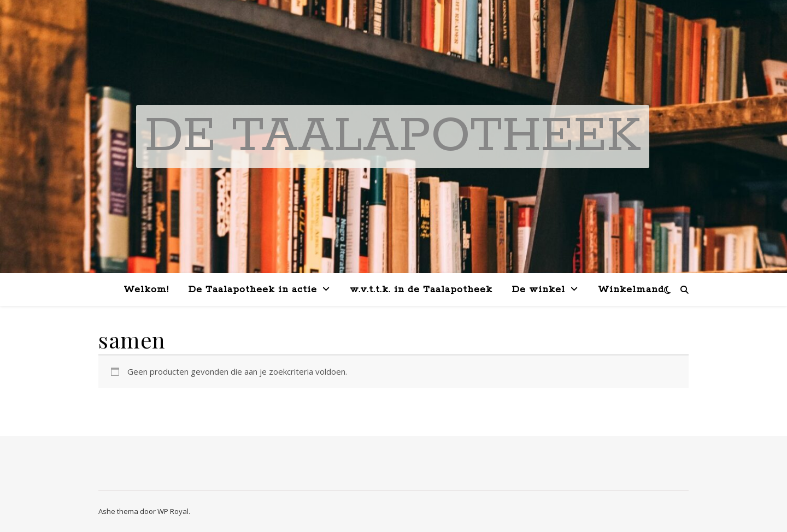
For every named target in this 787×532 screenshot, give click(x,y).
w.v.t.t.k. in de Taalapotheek (421, 289)
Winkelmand (631, 289)
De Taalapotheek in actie (253, 289)
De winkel (539, 289)
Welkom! (146, 289)
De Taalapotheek (393, 137)
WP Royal (173, 511)
